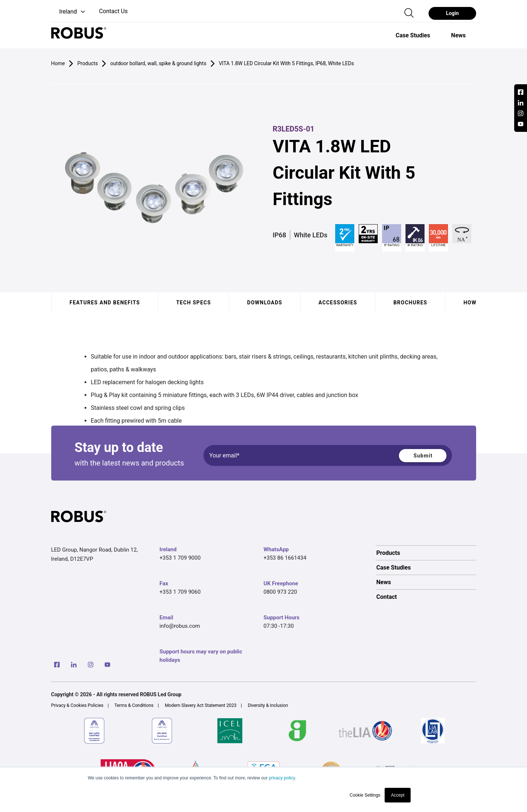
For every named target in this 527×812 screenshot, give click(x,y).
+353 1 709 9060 (180, 592)
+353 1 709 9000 (180, 558)
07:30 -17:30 (279, 626)
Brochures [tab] (410, 303)
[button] (69, 12)
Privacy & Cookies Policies (77, 705)
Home (58, 63)
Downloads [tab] (265, 303)
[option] (413, 35)
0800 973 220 (280, 592)
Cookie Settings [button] (365, 795)
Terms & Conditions (134, 705)
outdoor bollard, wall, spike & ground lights (158, 63)
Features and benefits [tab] (105, 303)
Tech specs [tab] (193, 303)
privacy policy (282, 778)
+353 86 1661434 (285, 558)
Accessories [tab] (338, 303)
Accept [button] (398, 795)
